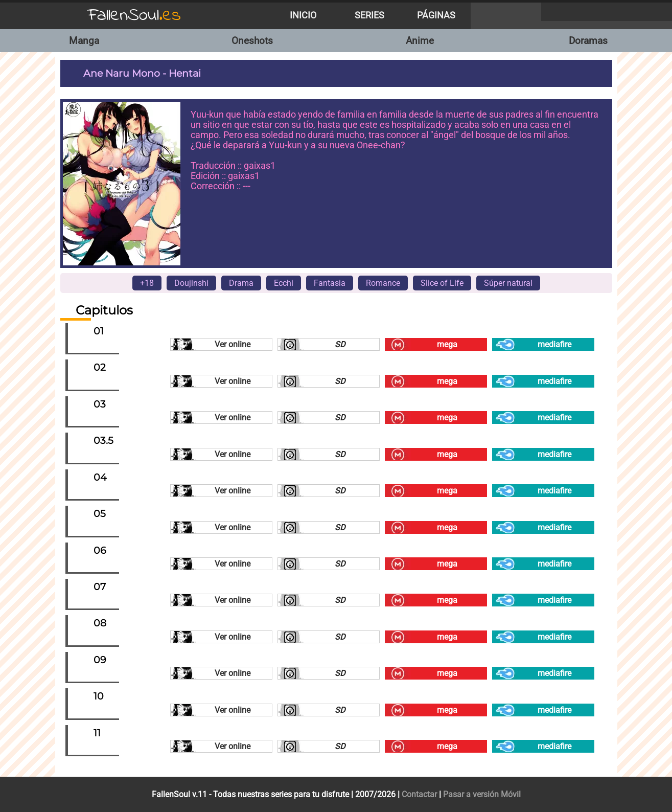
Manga (84, 41)
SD (340, 344)
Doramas (588, 41)
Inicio (303, 15)
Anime (420, 41)
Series (369, 15)
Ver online (233, 344)
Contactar (419, 794)
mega (447, 344)
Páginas (436, 15)
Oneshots (252, 41)
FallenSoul (134, 16)
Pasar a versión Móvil (482, 794)
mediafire (554, 344)
